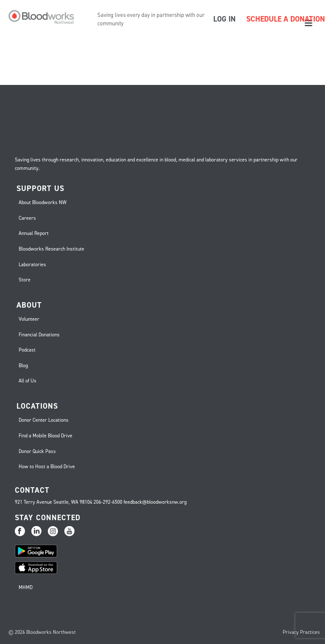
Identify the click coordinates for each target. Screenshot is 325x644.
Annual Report (34, 233)
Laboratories (32, 265)
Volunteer (29, 319)
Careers (27, 218)
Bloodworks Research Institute (51, 249)
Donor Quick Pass (37, 451)
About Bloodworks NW (43, 202)
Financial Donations (39, 335)
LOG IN (224, 19)
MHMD (26, 587)
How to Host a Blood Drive (47, 467)
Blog (23, 366)
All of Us (28, 381)
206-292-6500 (108, 502)
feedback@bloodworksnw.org (155, 502)
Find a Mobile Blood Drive (45, 436)
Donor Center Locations (44, 420)
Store (25, 280)
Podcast (27, 350)
